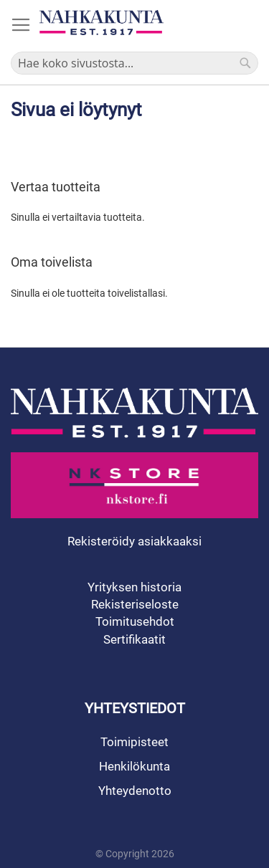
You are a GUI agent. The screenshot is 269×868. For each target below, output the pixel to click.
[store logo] (102, 23)
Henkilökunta (134, 766)
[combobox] (134, 63)
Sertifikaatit (134, 639)
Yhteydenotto (135, 791)
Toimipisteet (134, 742)
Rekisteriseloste (135, 604)
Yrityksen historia (134, 587)
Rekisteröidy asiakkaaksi (134, 541)
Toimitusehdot (135, 621)
